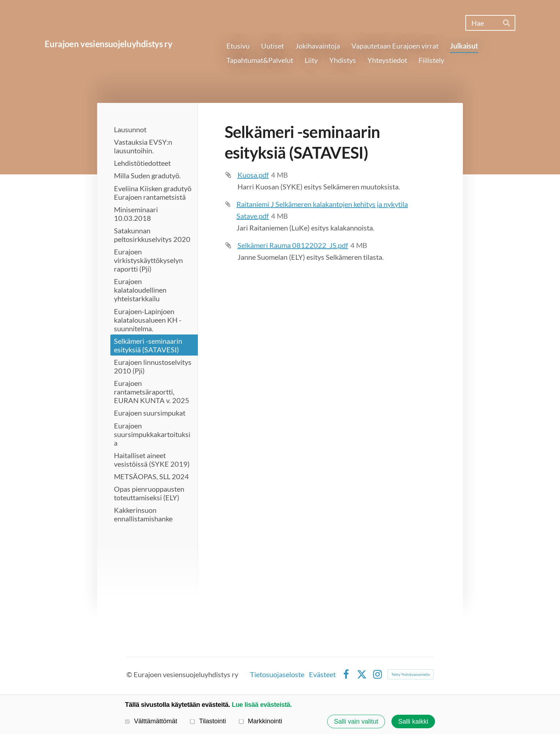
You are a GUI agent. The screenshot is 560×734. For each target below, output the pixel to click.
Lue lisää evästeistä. (262, 705)
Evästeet (322, 674)
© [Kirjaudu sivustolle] (130, 674)
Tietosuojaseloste (277, 674)
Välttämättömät (151, 721)
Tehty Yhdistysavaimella (411, 674)
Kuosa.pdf (253, 175)
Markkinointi (261, 721)
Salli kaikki (413, 721)
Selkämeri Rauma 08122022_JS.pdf (293, 245)
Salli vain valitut (356, 721)
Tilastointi (208, 721)
